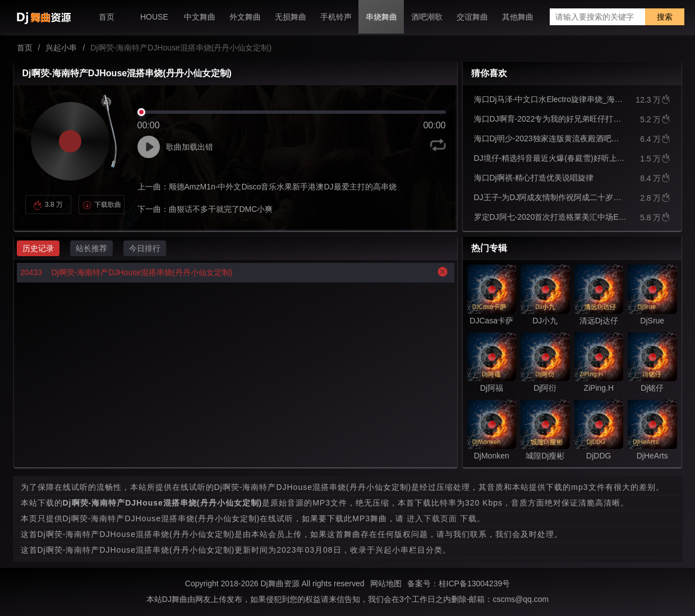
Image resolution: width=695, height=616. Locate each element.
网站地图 (386, 583)
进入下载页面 (432, 518)
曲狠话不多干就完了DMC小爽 (221, 209)
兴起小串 (61, 48)
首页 (25, 48)
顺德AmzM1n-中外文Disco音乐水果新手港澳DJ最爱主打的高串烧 (283, 187)
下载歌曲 (102, 205)
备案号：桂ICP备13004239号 (459, 583)
